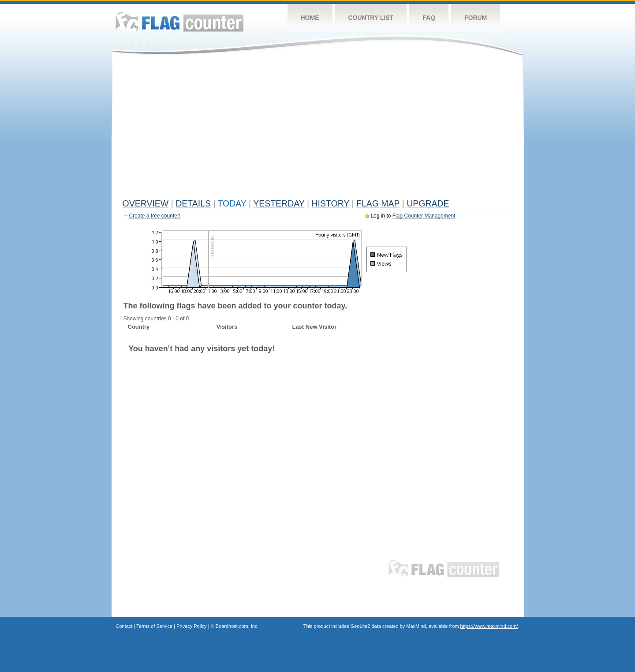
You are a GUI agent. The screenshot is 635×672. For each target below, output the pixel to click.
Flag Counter (179, 22)
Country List (371, 18)
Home (310, 18)
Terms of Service (154, 626)
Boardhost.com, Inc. (237, 626)
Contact (124, 626)
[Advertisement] (318, 129)
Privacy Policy (191, 626)
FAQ (429, 18)
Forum (476, 18)
